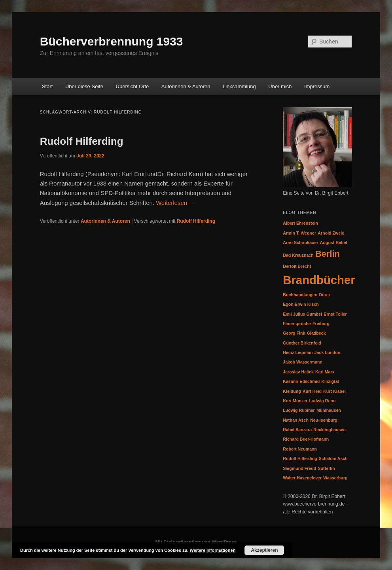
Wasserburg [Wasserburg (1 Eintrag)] (335, 478)
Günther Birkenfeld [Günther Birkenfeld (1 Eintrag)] (302, 343)
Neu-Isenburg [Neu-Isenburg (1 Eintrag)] (324, 420)
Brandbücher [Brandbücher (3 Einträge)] (319, 280)
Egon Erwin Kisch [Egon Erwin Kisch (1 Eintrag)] (301, 304)
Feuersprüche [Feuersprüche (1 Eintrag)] (297, 324)
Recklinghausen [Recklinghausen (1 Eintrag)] (330, 430)
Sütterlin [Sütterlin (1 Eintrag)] (326, 468)
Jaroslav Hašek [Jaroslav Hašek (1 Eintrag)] (298, 372)
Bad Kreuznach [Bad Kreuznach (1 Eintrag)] (298, 255)
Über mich (280, 86)
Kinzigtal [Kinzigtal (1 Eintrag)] (330, 381)
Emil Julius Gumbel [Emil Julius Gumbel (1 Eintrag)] (302, 314)
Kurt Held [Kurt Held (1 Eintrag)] (312, 391)
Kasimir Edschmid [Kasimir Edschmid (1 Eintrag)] (301, 381)
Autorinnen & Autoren (186, 86)
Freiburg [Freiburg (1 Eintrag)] (321, 324)
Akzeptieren (264, 550)
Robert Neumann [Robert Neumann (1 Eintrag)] (300, 449)
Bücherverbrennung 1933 (112, 41)
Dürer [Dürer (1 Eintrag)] (324, 295)
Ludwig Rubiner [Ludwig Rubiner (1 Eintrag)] (299, 410)
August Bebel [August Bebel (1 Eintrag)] (334, 242)
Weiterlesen (175, 203)
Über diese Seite (84, 86)
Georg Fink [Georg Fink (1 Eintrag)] (294, 333)
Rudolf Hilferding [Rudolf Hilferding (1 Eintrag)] (300, 458)
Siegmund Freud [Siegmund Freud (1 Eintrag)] (299, 468)
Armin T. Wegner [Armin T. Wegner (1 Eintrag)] (299, 233)
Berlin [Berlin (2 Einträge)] (328, 254)
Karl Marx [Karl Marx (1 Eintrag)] (325, 372)
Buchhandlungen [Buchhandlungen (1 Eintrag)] (300, 295)
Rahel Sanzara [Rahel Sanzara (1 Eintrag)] (297, 430)
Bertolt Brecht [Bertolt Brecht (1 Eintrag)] (297, 266)
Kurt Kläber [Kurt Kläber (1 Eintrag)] (335, 391)
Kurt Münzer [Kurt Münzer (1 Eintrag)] (295, 401)
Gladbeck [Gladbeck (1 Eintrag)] (316, 333)
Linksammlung (239, 86)
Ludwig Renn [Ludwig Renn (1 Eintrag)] (323, 401)
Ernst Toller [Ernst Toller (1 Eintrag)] (335, 314)
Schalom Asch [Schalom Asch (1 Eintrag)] (333, 458)
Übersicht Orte (133, 86)
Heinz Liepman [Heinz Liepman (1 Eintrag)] (298, 352)
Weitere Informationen (212, 550)
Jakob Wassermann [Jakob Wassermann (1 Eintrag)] (303, 362)
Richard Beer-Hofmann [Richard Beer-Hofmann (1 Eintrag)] (306, 439)
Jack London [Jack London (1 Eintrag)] (328, 352)
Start (47, 86)
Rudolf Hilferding (82, 141)
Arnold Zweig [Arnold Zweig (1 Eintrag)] (331, 233)
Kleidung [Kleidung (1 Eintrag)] (292, 391)
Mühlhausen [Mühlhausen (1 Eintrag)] (329, 410)
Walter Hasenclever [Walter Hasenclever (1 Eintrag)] (302, 478)
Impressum (317, 86)
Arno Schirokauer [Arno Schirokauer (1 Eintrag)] (300, 242)
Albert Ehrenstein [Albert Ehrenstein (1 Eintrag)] (300, 223)
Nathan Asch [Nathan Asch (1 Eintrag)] (296, 420)
